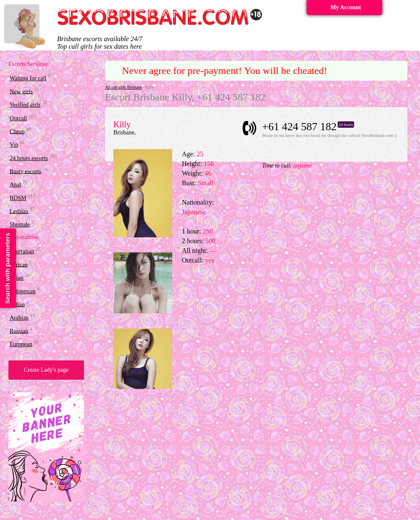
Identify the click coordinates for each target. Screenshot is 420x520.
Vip (14, 145)
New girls (21, 91)
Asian (17, 278)
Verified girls (25, 105)
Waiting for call (28, 78)
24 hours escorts (29, 158)
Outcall (18, 118)
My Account (346, 7)
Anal (15, 185)
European (21, 344)
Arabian (19, 318)
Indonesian (22, 291)
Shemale (20, 225)
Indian (17, 304)
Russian (19, 331)
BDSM (18, 198)
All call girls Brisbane (123, 87)
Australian (22, 251)
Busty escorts (25, 171)
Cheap (17, 131)
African (19, 264)
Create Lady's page (46, 370)
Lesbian (19, 211)
